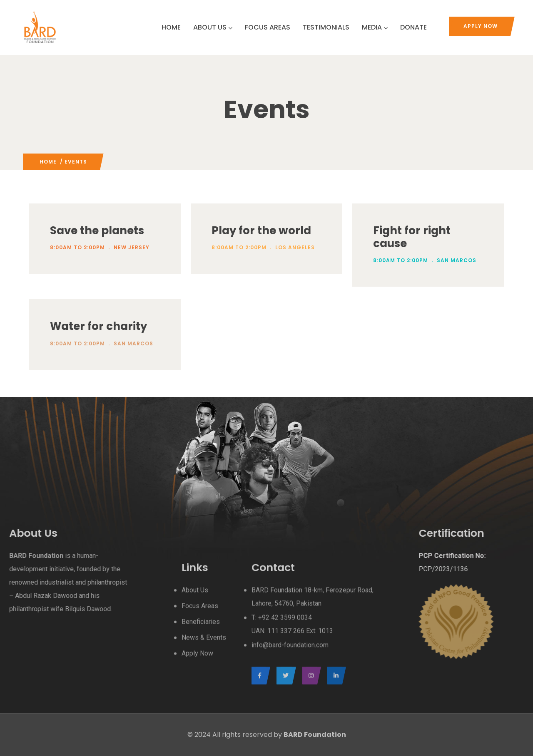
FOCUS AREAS (268, 27)
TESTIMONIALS (326, 27)
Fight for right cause (412, 237)
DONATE (413, 27)
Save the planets (97, 231)
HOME (171, 27)
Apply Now (481, 26)
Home (48, 162)
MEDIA (375, 27)
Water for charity (98, 326)
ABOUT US (213, 27)
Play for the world (261, 231)
